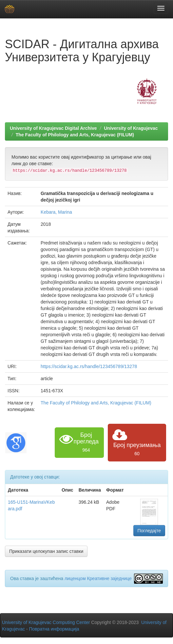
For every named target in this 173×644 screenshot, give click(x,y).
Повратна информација (54, 629)
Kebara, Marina (56, 212)
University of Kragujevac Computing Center (46, 622)
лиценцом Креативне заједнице (98, 578)
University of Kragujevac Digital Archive (53, 128)
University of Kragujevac (131, 128)
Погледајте (149, 531)
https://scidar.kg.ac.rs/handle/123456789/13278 (89, 366)
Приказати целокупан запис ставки (46, 551)
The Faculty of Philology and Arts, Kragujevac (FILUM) (75, 135)
